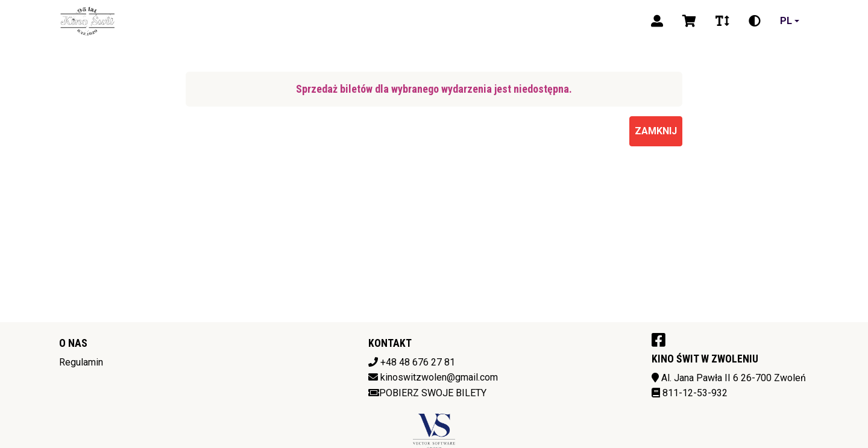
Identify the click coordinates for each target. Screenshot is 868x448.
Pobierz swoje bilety (427, 393)
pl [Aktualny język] (786, 21)
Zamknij (656, 131)
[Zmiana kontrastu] (755, 21)
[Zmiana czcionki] (722, 21)
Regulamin (81, 362)
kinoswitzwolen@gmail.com (439, 377)
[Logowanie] (657, 21)
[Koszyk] (689, 21)
